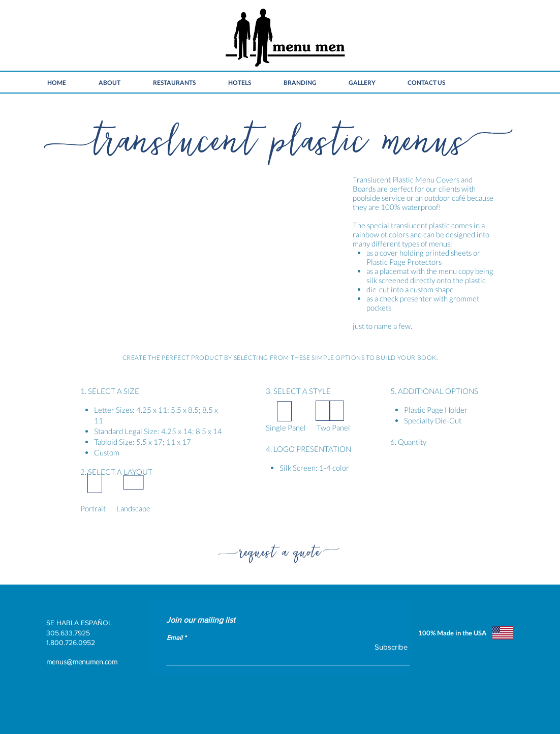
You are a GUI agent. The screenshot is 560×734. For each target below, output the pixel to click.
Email (175, 638)
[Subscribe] (384, 647)
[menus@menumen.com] (148, 662)
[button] (191, 256)
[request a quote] (280, 549)
